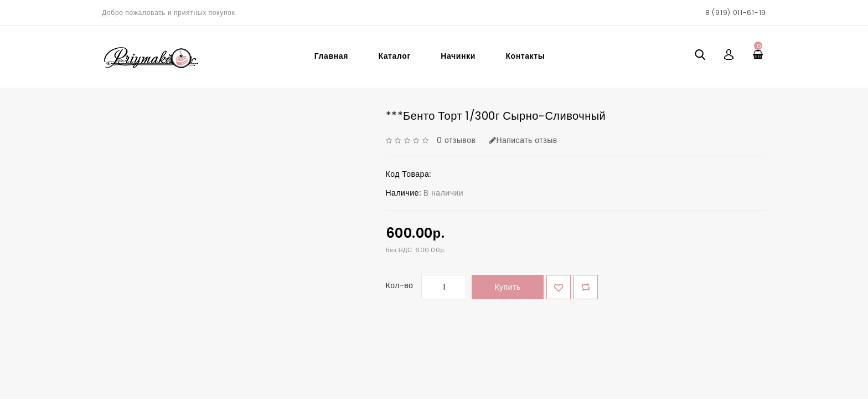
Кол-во (400, 285)
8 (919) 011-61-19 (736, 12)
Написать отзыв (523, 140)
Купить (507, 287)
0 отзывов (456, 140)
